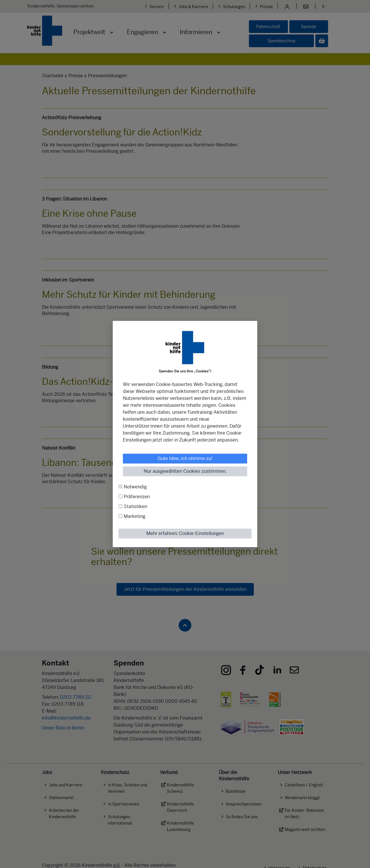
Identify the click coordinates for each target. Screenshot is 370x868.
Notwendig (135, 487)
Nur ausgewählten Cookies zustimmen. (185, 471)
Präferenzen (137, 497)
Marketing (135, 516)
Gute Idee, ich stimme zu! (185, 458)
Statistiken (135, 506)
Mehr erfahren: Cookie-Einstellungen (185, 533)
